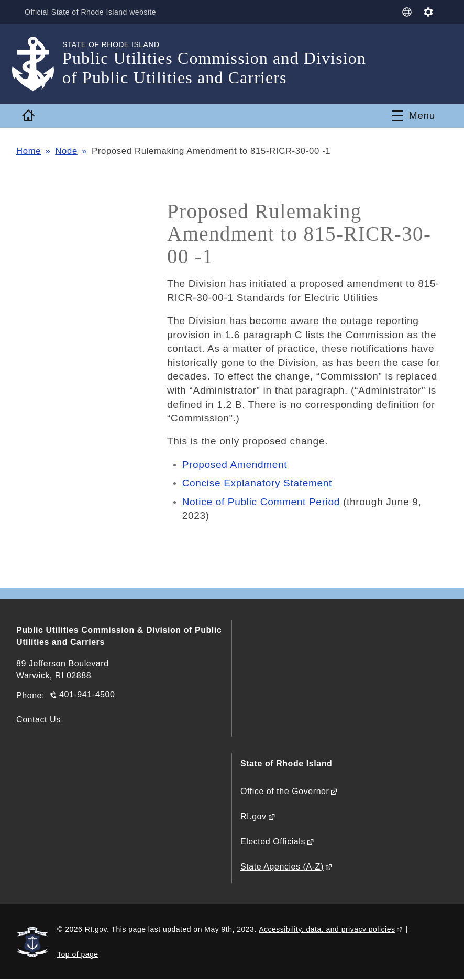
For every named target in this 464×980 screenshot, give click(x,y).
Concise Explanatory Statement (257, 483)
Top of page (78, 954)
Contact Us (38, 720)
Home (29, 151)
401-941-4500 (87, 694)
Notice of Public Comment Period (261, 502)
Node (66, 151)
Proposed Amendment (235, 465)
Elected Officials (273, 842)
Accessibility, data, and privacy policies (327, 929)
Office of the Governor (285, 791)
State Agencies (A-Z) (282, 867)
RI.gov (253, 816)
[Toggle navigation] (414, 116)
